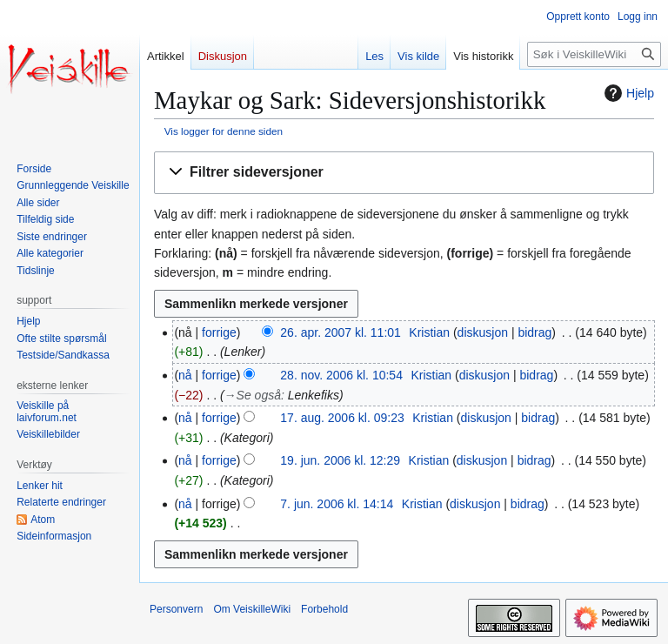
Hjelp (627, 93)
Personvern (176, 609)
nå (185, 375)
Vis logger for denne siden (224, 131)
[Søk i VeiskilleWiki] (594, 54)
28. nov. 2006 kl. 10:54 (341, 375)
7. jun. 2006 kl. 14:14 (337, 504)
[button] (404, 173)
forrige (219, 332)
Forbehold (324, 609)
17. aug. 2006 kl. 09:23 (342, 418)
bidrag (534, 332)
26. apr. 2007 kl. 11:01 (341, 332)
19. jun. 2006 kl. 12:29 (340, 460)
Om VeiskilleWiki (252, 609)
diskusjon (483, 332)
